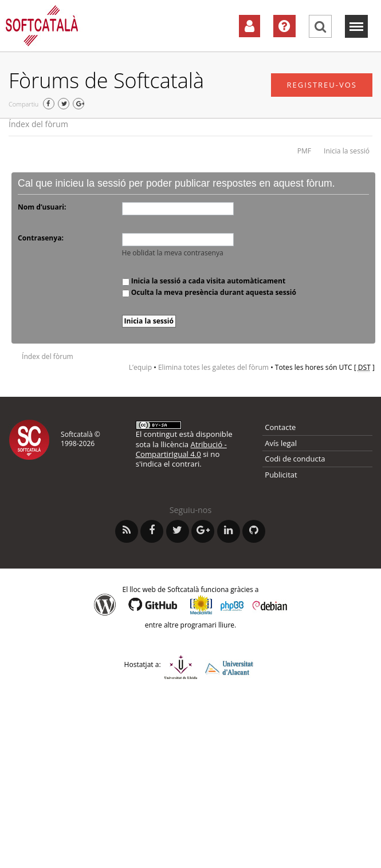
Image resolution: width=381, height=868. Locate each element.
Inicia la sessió (347, 151)
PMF (304, 151)
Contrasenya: (41, 238)
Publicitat (281, 475)
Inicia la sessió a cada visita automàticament (204, 281)
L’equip (140, 367)
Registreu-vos (322, 85)
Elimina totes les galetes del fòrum (213, 367)
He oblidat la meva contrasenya (173, 253)
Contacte (280, 427)
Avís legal (281, 443)
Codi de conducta (295, 459)
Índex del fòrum (38, 124)
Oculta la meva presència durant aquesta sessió (209, 292)
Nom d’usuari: (42, 207)
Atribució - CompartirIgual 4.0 (181, 449)
